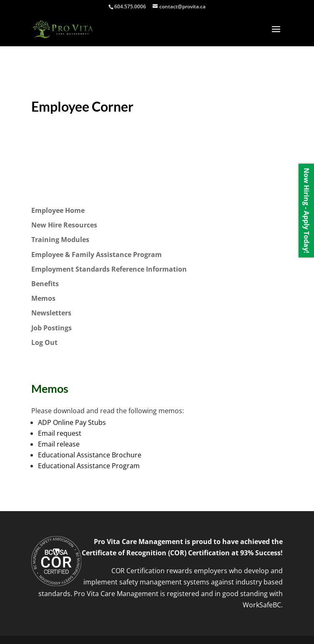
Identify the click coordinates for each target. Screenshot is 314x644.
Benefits (45, 284)
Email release (59, 444)
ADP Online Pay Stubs (72, 422)
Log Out (44, 342)
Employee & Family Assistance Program (97, 255)
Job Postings (51, 328)
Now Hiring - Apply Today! (306, 211)
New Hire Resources (64, 225)
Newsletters (51, 313)
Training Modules (60, 240)
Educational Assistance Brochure (90, 455)
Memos (43, 298)
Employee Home (58, 210)
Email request (60, 433)
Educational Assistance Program (89, 466)
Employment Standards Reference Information (109, 269)
